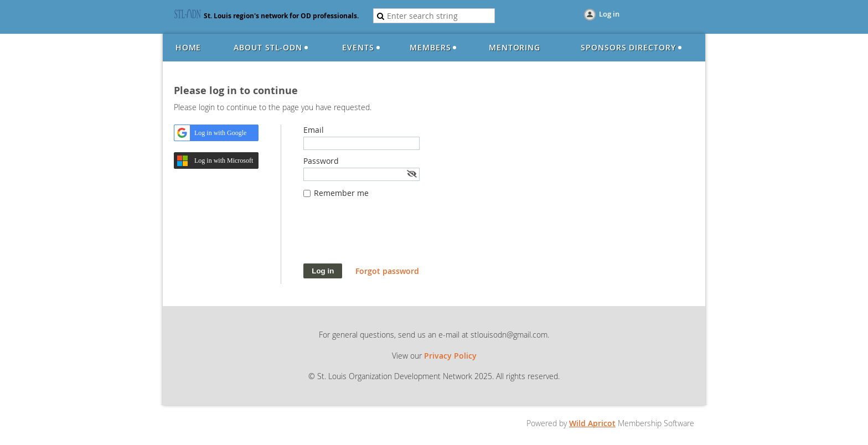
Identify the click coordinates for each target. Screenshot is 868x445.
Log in (609, 14)
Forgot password (387, 271)
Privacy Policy (450, 356)
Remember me (341, 193)
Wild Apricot (592, 423)
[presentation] (387, 236)
